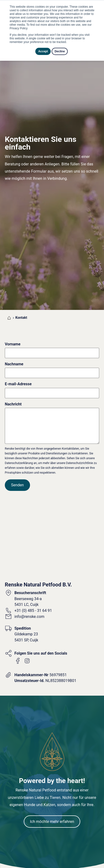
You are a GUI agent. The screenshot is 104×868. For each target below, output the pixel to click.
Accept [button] (43, 51)
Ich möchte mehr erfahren (52, 783)
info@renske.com (29, 578)
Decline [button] (60, 51)
